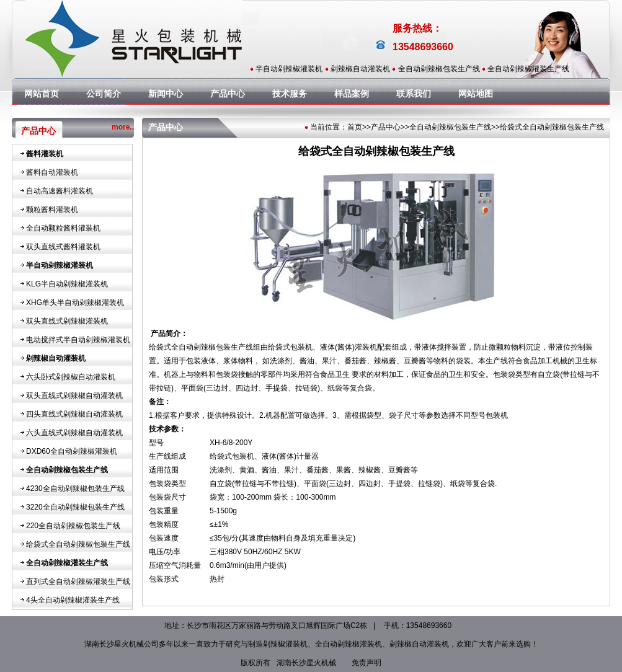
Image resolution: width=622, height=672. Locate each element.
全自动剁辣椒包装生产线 (439, 69)
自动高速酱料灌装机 (60, 191)
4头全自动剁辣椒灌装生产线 (73, 600)
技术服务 (290, 94)
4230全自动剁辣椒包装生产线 (75, 489)
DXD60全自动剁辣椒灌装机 (72, 451)
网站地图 (476, 94)
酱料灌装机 (45, 154)
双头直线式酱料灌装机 (63, 247)
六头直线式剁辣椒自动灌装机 (74, 433)
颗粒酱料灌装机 (52, 210)
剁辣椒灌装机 (285, 644)
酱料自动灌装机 (52, 172)
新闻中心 (166, 94)
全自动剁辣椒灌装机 (349, 644)
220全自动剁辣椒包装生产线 (73, 526)
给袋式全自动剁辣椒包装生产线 (78, 544)
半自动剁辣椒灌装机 (289, 69)
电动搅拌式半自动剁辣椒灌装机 (78, 340)
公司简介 (104, 94)
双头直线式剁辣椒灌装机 (67, 321)
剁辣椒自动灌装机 (360, 69)
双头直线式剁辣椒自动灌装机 (74, 396)
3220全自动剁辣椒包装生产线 (75, 507)
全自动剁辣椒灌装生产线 (528, 69)
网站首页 (42, 94)
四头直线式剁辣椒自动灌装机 (74, 414)
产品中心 (228, 94)
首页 (355, 127)
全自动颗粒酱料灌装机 (63, 228)
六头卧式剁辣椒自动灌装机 (71, 377)
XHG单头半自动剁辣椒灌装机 (75, 303)
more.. (123, 127)
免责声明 (367, 663)
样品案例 (352, 94)
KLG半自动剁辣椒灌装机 (67, 284)
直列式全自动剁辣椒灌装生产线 (78, 581)
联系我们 (414, 94)
